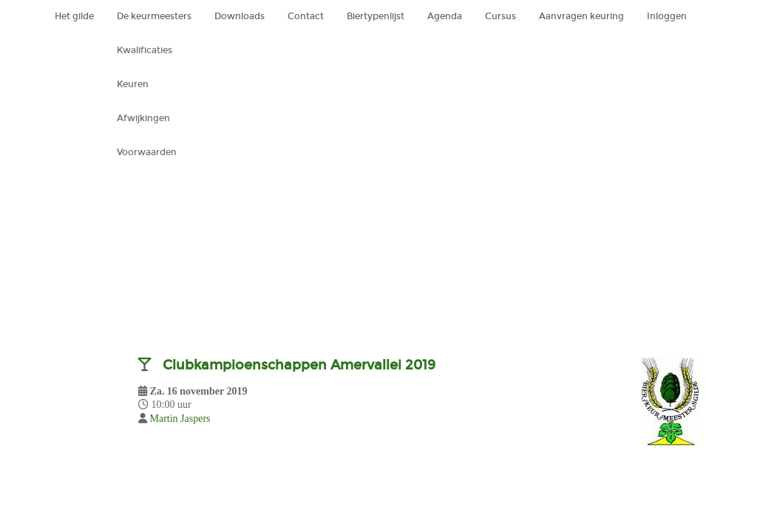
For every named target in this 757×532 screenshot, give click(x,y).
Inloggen (667, 16)
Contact (306, 16)
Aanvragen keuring (581, 16)
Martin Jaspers (180, 419)
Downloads (240, 16)
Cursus (500, 16)
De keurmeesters (154, 16)
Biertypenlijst (376, 16)
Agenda (445, 16)
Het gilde (74, 16)
